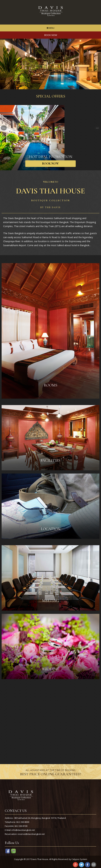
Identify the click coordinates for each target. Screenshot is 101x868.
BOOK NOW (50, 164)
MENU (51, 29)
